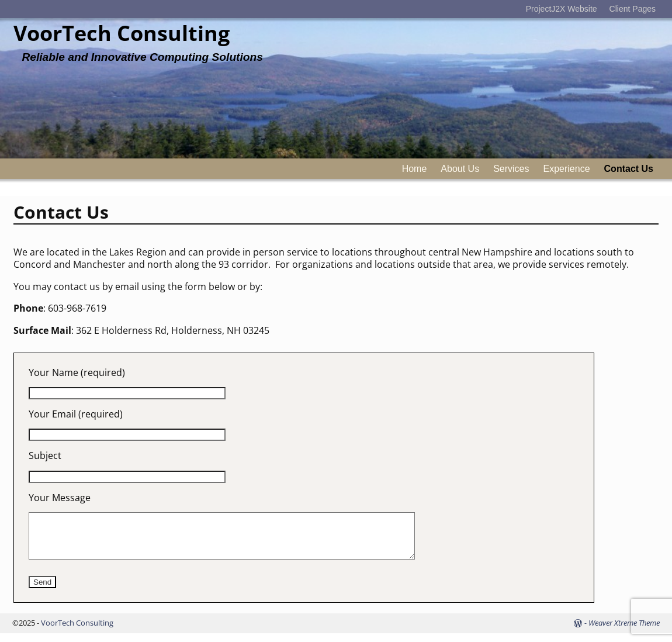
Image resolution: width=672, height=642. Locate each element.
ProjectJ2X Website (562, 9)
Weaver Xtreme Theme (624, 631)
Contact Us (629, 169)
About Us (460, 169)
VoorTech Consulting (122, 33)
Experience (567, 169)
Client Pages (633, 9)
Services (511, 169)
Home (415, 169)
